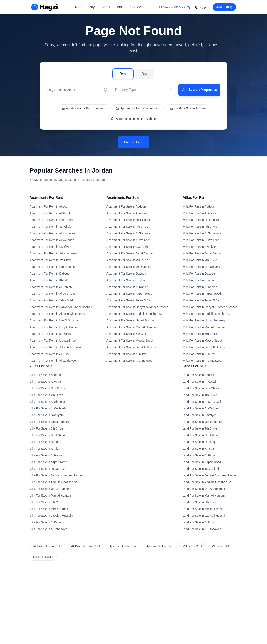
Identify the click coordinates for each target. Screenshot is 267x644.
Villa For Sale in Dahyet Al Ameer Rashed (57, 475)
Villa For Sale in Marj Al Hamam (50, 496)
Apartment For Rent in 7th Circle (51, 260)
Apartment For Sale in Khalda (126, 280)
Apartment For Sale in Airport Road (129, 294)
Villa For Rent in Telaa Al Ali (201, 300)
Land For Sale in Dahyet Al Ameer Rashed (210, 475)
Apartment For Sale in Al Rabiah (127, 287)
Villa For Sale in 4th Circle (46, 395)
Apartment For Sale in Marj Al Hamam (131, 327)
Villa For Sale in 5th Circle (46, 502)
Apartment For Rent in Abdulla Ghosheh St (57, 314)
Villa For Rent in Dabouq (199, 274)
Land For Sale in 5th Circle (200, 502)
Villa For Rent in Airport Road (202, 294)
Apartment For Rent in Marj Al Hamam (54, 327)
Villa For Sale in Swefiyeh (46, 415)
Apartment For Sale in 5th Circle (127, 334)
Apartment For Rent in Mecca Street (53, 341)
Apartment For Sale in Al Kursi (126, 354)
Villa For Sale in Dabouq (45, 442)
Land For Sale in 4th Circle (200, 395)
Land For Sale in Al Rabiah (200, 455)
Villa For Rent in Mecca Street (202, 341)
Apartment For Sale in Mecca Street (130, 341)
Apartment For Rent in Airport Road (52, 294)
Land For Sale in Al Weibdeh (201, 408)
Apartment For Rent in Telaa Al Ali (51, 300)
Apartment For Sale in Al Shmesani (129, 233)
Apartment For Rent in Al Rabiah (51, 287)
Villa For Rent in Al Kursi (199, 354)
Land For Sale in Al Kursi (198, 522)
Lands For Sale (43, 557)
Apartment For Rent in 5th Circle (51, 334)
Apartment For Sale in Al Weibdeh (129, 240)
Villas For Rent (193, 546)
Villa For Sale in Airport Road (48, 462)
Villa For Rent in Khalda (198, 280)
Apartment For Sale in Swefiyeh (127, 247)
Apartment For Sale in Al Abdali (127, 213)
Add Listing (224, 7)
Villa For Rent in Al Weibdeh (201, 240)
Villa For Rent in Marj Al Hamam (204, 327)
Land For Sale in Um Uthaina (201, 435)
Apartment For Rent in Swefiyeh (50, 247)
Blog (120, 7)
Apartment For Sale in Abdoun (126, 206)
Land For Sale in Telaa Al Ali (201, 469)
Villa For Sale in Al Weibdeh (48, 408)
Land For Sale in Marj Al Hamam (203, 496)
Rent (79, 7)
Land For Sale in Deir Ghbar (201, 388)
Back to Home (133, 142)
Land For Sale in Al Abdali (199, 382)
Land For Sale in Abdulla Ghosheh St (206, 482)
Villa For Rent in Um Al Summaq (204, 320)
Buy (92, 7)
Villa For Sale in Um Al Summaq (50, 489)
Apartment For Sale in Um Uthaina (129, 267)
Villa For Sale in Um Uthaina (48, 435)
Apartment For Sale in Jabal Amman (130, 253)
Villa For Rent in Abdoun (199, 206)
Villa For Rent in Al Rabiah (200, 287)
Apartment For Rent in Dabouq (50, 274)
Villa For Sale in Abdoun (45, 375)
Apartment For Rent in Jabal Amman (53, 253)
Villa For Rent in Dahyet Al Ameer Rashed (210, 307)
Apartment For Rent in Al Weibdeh (52, 240)
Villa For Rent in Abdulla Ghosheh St (207, 314)
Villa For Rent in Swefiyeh (200, 247)
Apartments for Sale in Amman (138, 108)
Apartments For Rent (123, 546)
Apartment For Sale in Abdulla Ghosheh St (134, 314)
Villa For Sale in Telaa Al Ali (47, 469)
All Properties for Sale (47, 546)
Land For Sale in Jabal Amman (202, 422)
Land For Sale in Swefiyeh (199, 415)
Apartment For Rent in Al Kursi (49, 354)
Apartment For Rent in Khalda (49, 280)
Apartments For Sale (160, 546)
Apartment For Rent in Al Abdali (50, 213)
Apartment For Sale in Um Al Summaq (131, 320)
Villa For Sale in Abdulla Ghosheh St (53, 482)
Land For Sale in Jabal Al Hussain (204, 516)
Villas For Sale (221, 546)
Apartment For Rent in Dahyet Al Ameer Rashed (61, 307)
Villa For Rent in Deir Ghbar (201, 220)
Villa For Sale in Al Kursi (45, 522)
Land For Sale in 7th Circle (200, 428)
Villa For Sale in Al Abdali (46, 382)
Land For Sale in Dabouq (199, 442)
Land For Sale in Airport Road (202, 462)
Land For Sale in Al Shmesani (202, 402)
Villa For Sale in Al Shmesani (48, 402)
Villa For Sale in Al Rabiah (47, 455)
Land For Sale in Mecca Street (202, 509)
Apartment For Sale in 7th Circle (127, 260)
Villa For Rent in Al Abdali (199, 213)
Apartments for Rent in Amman (84, 108)
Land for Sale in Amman (188, 108)
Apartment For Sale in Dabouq (126, 274)
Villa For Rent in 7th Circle (200, 260)
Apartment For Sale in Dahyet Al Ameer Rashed (137, 307)
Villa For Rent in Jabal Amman (203, 253)
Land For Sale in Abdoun (198, 375)
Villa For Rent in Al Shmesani (202, 233)
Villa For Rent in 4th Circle (200, 227)
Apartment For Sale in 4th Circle (127, 227)
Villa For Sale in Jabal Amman (49, 422)
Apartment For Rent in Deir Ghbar (52, 220)
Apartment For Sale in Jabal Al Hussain (132, 347)
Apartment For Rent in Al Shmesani (52, 233)
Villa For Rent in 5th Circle (200, 334)
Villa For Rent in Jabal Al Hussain (205, 347)
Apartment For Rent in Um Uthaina (52, 267)
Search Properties (199, 90)
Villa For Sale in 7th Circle (46, 428)
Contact (136, 7)
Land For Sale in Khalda (198, 449)
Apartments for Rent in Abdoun (133, 119)
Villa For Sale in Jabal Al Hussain (51, 516)
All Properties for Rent (85, 546)
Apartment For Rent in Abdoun (49, 206)
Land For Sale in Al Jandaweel (202, 529)
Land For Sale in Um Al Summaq (204, 489)
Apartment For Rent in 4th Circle (51, 227)
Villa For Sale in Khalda (45, 449)
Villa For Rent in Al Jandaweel (202, 361)
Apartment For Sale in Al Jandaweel (130, 361)
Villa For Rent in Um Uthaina (202, 267)
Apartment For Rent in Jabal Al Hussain (55, 347)
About (106, 7)
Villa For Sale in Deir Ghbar (47, 388)
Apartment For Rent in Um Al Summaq (55, 320)
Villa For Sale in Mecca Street (49, 509)
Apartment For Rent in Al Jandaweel (53, 361)
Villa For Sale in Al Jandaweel (49, 529)
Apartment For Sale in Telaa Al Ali (128, 300)
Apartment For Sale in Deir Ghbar (128, 220)
